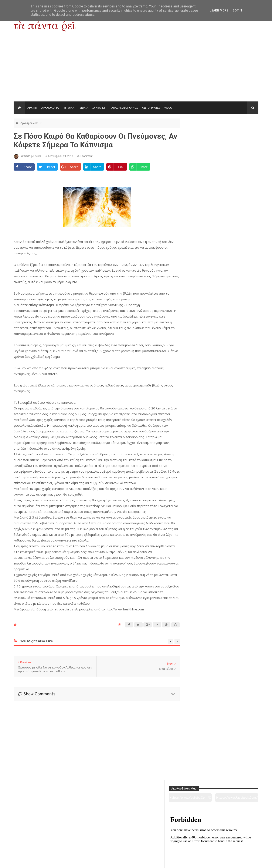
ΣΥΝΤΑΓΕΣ (99, 108)
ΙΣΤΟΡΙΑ (69, 108)
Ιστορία (86, 841)
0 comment (85, 156)
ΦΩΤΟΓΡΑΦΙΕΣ (151, 108)
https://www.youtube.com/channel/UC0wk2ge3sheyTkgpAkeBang (206, 134)
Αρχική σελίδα (29, 123)
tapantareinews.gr (246, 861)
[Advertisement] (136, 70)
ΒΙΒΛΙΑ (84, 108)
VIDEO (168, 108)
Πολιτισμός (136, 841)
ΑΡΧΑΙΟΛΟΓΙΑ (50, 108)
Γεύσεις (185, 841)
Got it (237, 10)
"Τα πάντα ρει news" (56, 861)
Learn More (219, 10)
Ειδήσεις (235, 841)
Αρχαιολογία (37, 841)
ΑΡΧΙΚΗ (32, 108)
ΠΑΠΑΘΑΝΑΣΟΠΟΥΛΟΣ (124, 108)
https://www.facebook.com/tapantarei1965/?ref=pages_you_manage (242, 134)
